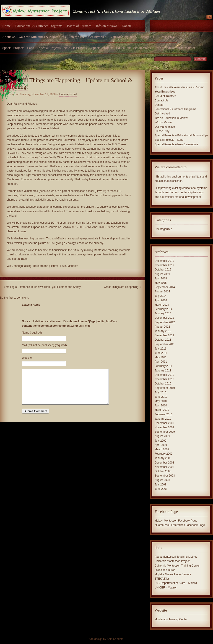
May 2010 (161, 401)
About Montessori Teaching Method (176, 557)
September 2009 (165, 432)
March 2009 (162, 449)
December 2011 (164, 335)
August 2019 (162, 274)
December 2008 (164, 463)
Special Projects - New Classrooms (63, 48)
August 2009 (162, 436)
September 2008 (165, 476)
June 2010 (161, 397)
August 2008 (162, 480)
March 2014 (162, 305)
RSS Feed (209, 18)
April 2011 (161, 362)
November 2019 (164, 265)
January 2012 (163, 331)
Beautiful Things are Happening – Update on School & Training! (70, 83)
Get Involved (97, 37)
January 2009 (163, 458)
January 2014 (163, 313)
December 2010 (164, 375)
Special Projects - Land (18, 48)
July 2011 (160, 349)
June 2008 (161, 489)
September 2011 (165, 344)
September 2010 (165, 388)
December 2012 (164, 318)
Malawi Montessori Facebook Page (176, 521)
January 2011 (163, 371)
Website (27, 358)
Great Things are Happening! (121, 287)
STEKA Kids (162, 579)
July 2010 (160, 392)
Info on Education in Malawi (175, 48)
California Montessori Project (172, 561)
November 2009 (164, 427)
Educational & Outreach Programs (39, 26)
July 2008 (160, 485)
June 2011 (161, 353)
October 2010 (163, 384)
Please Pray (166, 37)
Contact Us (146, 37)
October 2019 (163, 270)
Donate (127, 26)
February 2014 (164, 309)
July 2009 (160, 441)
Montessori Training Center (171, 619)
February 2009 (164, 454)
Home (6, 26)
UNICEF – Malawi (165, 588)
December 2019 (164, 261)
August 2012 (162, 327)
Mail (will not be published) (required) (44, 345)
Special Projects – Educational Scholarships (181, 135)
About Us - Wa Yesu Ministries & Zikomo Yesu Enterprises (43, 37)
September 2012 (165, 322)
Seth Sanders (115, 639)
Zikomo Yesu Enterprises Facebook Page (180, 525)
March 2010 (162, 410)
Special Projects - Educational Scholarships (121, 48)
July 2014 (160, 296)
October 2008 (163, 471)
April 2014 (161, 300)
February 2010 (164, 414)
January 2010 (163, 419)
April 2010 (161, 405)
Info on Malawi (106, 26)
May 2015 (161, 283)
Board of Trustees (79, 26)
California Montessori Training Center (177, 566)
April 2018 (161, 278)
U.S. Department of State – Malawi (176, 583)
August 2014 (162, 292)
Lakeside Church (165, 570)
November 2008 (164, 467)
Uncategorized (68, 94)
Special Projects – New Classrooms (176, 144)
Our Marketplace (122, 37)
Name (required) (32, 333)
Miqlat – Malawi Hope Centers (173, 574)
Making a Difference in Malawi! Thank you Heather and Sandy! (44, 287)
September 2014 (165, 287)
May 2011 (161, 357)
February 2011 (164, 366)
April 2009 (161, 445)
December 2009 (164, 423)
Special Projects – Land (169, 140)
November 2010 (164, 379)
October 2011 (163, 340)
